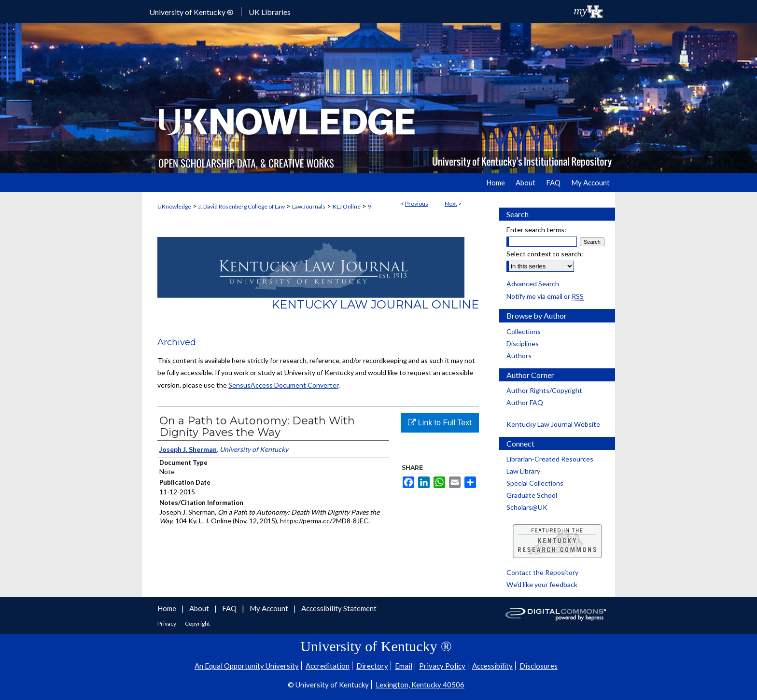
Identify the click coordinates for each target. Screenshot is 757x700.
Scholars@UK (527, 507)
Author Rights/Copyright (544, 390)
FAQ (230, 608)
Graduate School (532, 495)
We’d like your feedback (542, 584)
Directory (372, 666)
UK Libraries (270, 12)
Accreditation (328, 666)
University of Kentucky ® (191, 12)
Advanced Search (533, 284)
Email (404, 666)
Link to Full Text (440, 423)
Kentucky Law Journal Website (553, 424)
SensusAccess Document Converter (283, 385)
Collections (524, 331)
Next (451, 203)
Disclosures (539, 666)
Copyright (197, 623)
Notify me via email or (545, 296)
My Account (270, 608)
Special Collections (535, 483)
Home (168, 608)
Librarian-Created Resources (550, 459)
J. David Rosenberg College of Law (242, 206)
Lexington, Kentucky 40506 (420, 685)
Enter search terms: (536, 230)
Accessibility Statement (339, 608)
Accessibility (492, 666)
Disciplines (523, 343)
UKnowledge (174, 206)
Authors (519, 356)
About (200, 608)
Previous (417, 203)
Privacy (167, 623)
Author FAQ (525, 402)
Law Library (523, 471)
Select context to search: (545, 254)
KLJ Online (347, 206)
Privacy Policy (442, 666)
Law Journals (309, 206)
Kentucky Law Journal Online (375, 304)
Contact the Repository (542, 572)
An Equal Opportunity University (247, 666)
